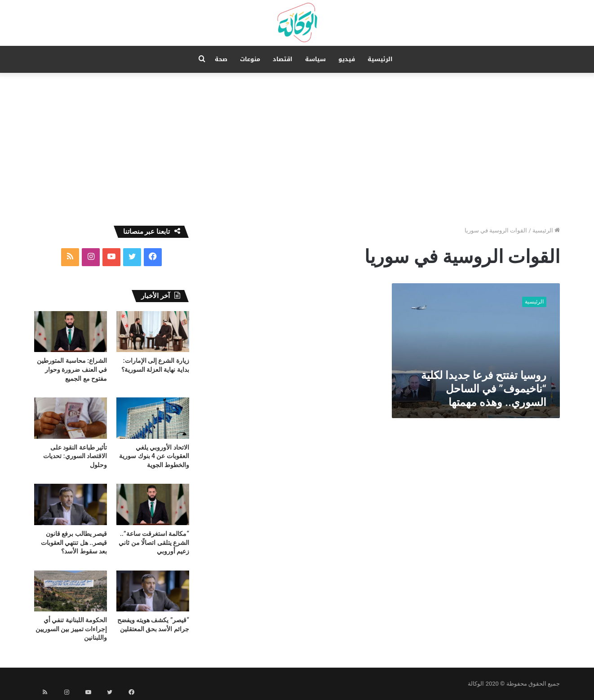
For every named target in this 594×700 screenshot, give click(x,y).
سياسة (315, 59)
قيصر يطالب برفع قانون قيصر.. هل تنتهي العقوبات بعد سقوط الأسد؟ (74, 542)
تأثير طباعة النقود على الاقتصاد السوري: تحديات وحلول (75, 456)
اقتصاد (283, 59)
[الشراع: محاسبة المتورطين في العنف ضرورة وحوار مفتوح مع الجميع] (71, 332)
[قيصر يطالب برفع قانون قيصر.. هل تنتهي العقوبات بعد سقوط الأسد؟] (71, 504)
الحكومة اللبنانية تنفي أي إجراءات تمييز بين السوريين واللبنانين (71, 629)
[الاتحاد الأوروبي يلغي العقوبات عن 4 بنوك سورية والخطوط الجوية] (153, 418)
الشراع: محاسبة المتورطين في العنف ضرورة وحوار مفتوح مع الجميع (72, 369)
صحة (221, 59)
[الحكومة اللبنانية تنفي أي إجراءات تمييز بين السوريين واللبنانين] (71, 591)
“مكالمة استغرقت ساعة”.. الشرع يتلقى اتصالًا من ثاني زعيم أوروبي (154, 542)
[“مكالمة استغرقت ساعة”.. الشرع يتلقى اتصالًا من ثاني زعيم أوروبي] (153, 504)
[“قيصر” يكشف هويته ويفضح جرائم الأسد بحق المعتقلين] (153, 591)
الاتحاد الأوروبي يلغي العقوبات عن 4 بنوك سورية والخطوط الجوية (154, 456)
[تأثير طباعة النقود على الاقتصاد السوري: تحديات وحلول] (71, 418)
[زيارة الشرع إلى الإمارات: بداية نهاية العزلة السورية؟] (153, 332)
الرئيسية (380, 59)
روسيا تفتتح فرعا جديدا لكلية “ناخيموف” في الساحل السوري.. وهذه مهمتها (484, 389)
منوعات (250, 59)
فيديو (347, 59)
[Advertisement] (297, 149)
